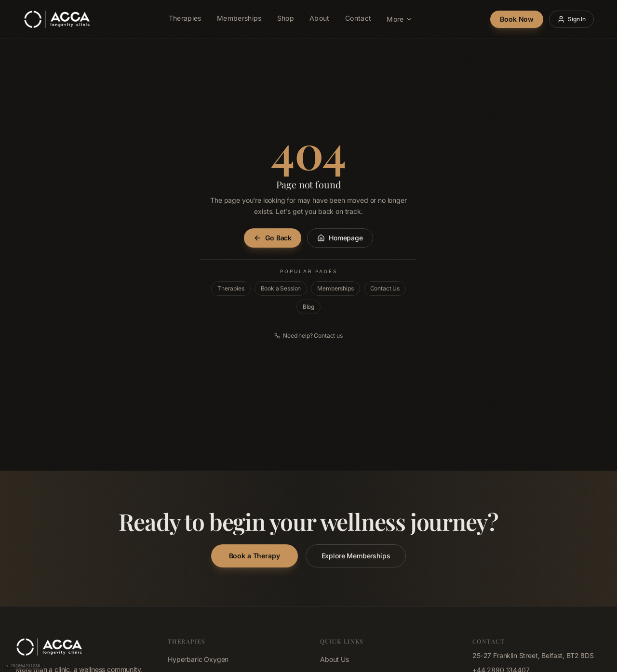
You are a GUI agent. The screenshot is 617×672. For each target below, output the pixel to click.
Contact (358, 20)
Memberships (239, 20)
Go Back (273, 238)
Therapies (185, 20)
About (320, 20)
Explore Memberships (356, 556)
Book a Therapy (255, 556)
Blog (308, 307)
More (399, 19)
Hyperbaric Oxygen (198, 659)
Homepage (340, 238)
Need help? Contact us (308, 336)
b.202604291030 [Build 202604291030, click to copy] (23, 666)
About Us (335, 659)
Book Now (517, 19)
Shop (286, 20)
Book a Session (281, 288)
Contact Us (385, 288)
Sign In (571, 19)
